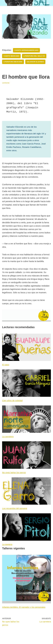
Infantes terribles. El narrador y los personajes (24, 607)
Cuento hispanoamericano (26, 50)
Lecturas (6, 83)
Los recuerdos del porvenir (15, 508)
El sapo (6, 365)
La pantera (7, 544)
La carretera (8, 436)
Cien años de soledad (12, 400)
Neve (11, 642)
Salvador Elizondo (35, 62)
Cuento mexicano (11, 56)
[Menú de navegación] (48, 3)
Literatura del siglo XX (34, 56)
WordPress (39, 642)
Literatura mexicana (13, 62)
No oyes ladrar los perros (14, 472)
